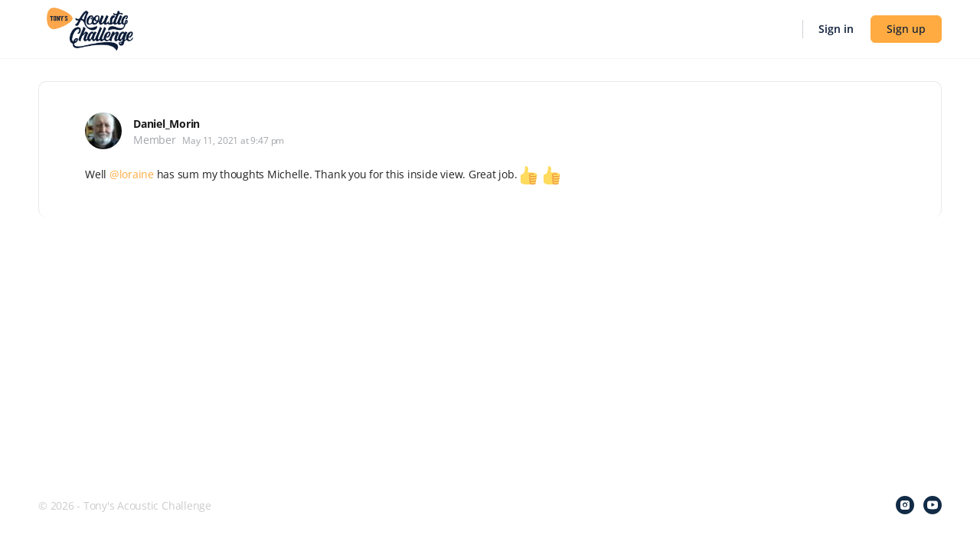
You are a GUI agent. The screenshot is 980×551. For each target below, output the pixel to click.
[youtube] (933, 505)
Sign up (906, 29)
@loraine (132, 174)
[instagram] (905, 505)
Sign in (836, 29)
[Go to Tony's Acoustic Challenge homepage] (90, 28)
